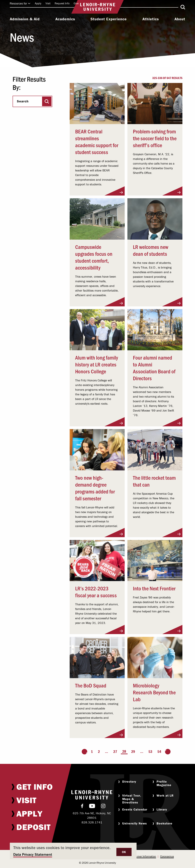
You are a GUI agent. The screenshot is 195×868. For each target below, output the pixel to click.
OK (124, 852)
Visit (48, 3)
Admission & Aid (25, 19)
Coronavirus (167, 856)
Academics (65, 19)
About (180, 19)
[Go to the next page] (168, 752)
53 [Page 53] (150, 752)
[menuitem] (25, 19)
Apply (38, 3)
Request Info (62, 3)
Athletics (151, 19)
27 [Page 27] (115, 752)
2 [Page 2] (99, 752)
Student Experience (109, 19)
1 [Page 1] (92, 752)
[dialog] (73, 851)
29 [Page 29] (133, 752)
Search (23, 101)
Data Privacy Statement (33, 854)
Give (76, 3)
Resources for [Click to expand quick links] (20, 4)
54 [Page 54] (159, 752)
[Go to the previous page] (84, 752)
